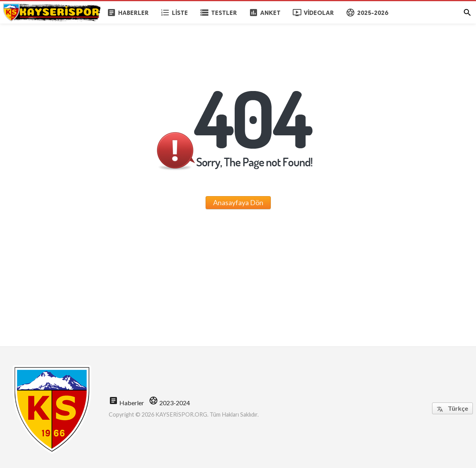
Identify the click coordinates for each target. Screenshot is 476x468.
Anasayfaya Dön (238, 202)
